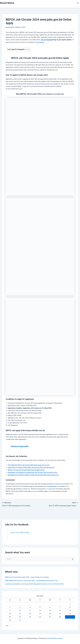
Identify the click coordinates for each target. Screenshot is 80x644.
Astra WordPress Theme (55, 638)
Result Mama (7, 3)
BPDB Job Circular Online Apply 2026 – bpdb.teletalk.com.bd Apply (27, 577)
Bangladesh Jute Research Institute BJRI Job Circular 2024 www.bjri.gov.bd (32, 472)
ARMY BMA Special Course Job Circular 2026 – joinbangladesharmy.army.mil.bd (31, 580)
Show (28, 49)
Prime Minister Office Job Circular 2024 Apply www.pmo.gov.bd (28, 465)
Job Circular (40, 42)
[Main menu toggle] (78, 3)
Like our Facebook (47, 40)
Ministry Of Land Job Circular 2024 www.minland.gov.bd (26, 470)
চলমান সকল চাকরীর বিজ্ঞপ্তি (19, 533)
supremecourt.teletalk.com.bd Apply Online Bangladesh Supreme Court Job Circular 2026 (34, 584)
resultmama (52, 486)
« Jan (7, 625)
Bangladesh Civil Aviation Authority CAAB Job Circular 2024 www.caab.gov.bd (33, 475)
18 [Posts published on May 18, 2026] (30, 614)
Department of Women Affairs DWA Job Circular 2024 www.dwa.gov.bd (31, 467)
